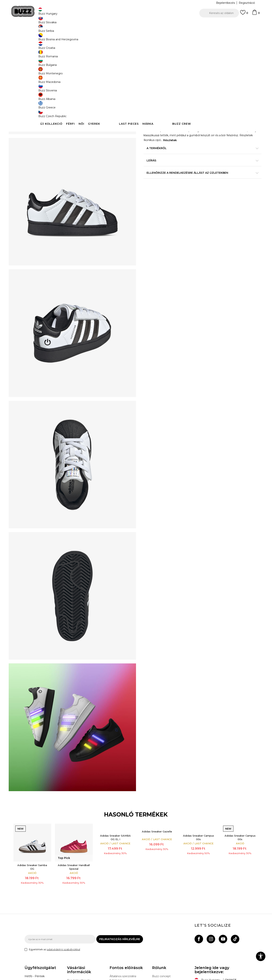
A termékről (193, 157)
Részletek (208, 149)
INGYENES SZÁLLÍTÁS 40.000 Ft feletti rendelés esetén (135, 24)
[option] (136, 24)
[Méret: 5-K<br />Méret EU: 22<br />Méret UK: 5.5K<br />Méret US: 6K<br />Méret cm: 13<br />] (178, 103)
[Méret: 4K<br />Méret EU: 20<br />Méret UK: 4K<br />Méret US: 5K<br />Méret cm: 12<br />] (163, 103)
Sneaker (94, 30)
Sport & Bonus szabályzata (127, 933)
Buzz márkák (161, 924)
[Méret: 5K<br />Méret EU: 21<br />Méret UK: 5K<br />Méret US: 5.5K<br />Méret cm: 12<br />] (192, 103)
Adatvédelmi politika (123, 928)
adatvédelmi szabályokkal (63, 892)
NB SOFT (92, 978)
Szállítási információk (81, 928)
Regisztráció (247, 3)
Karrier (156, 934)
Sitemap (158, 940)
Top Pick (153, 56)
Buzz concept (161, 919)
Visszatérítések (77, 933)
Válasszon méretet (156, 96)
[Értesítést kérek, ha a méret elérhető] (149, 103)
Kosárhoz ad (168, 125)
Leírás (193, 169)
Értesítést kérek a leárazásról (230, 70)
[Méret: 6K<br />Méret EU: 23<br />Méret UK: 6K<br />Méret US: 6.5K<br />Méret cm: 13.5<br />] (220, 103)
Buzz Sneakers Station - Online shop (44, 30)
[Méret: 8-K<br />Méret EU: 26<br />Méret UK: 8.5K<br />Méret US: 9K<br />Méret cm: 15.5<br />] (163, 111)
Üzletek (157, 929)
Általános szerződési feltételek (123, 921)
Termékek (72, 30)
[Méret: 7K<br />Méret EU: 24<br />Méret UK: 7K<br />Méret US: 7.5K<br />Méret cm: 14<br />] (149, 111)
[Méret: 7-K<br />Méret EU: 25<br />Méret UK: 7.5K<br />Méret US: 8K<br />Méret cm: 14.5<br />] (234, 103)
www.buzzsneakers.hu (56, 978)
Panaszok (73, 939)
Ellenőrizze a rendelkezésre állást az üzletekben (193, 182)
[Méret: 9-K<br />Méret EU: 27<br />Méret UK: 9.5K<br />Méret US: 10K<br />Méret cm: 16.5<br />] (192, 111)
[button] (219, 13)
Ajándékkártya (76, 944)
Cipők (84, 30)
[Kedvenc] (244, 14)
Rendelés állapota (79, 923)
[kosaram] (256, 14)
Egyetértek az (54, 892)
